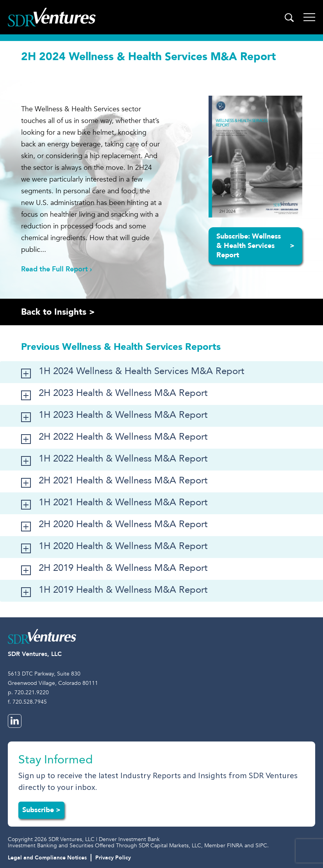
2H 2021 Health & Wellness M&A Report (123, 480)
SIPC (261, 846)
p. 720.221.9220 (28, 692)
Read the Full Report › (56, 269)
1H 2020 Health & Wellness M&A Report (123, 546)
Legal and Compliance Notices (47, 858)
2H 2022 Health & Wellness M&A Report (123, 437)
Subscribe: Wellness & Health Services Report (255, 246)
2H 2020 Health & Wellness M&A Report (123, 524)
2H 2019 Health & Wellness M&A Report (123, 568)
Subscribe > (41, 810)
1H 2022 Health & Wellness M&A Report (123, 459)
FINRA (235, 846)
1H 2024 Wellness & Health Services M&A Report (141, 371)
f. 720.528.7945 (27, 702)
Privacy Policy (113, 858)
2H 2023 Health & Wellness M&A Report (123, 393)
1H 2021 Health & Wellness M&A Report (123, 502)
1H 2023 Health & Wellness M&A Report (123, 415)
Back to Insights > (58, 312)
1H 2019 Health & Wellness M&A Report (123, 590)
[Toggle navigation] (309, 17)
